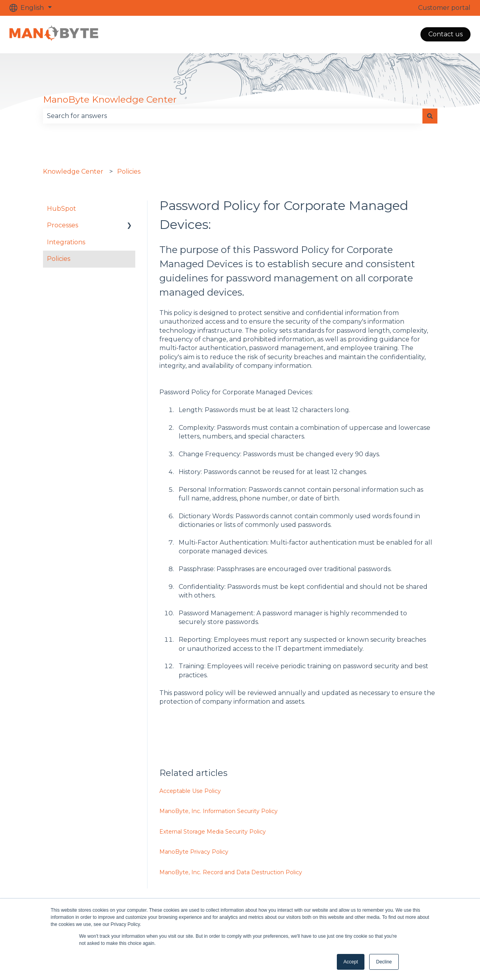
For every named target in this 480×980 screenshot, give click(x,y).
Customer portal (444, 8)
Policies (129, 171)
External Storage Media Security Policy (213, 832)
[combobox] (233, 116)
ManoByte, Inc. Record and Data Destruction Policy (231, 872)
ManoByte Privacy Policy (195, 852)
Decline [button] (384, 962)
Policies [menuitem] (59, 259)
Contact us (445, 34)
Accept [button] (351, 962)
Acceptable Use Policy (190, 791)
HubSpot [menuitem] (62, 209)
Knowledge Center (73, 171)
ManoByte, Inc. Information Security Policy (219, 811)
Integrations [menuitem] (66, 242)
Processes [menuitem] (63, 225)
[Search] (430, 116)
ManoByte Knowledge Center (110, 99)
